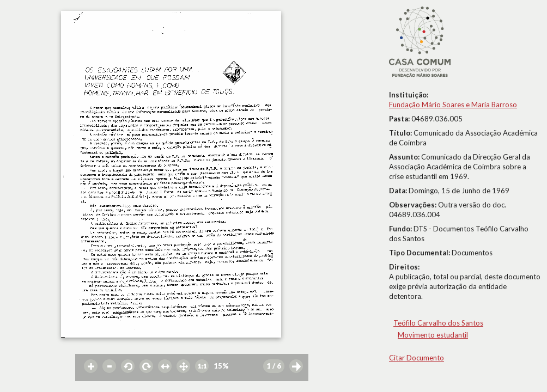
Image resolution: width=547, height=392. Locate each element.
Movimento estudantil (433, 335)
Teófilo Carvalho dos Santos (438, 323)
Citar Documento (417, 358)
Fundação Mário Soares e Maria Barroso (453, 105)
